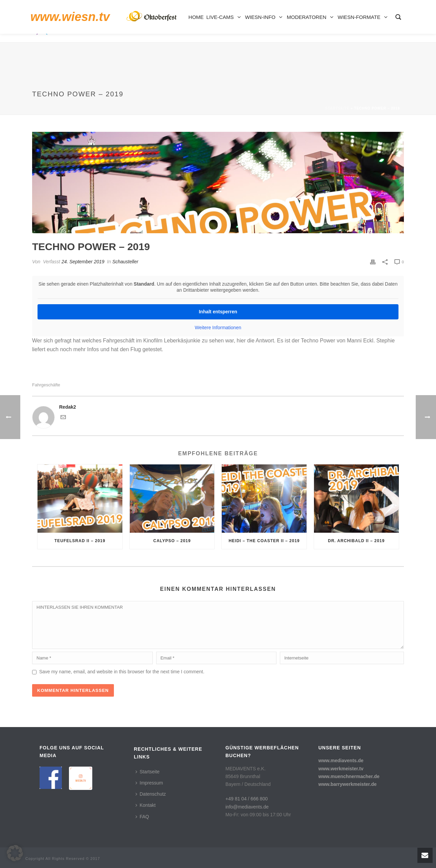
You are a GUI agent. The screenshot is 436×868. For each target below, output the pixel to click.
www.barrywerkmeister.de (347, 784)
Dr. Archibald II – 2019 (356, 541)
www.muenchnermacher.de (349, 776)
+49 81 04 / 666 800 (247, 799)
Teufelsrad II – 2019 (80, 541)
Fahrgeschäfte (46, 385)
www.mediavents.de (341, 761)
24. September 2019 (83, 262)
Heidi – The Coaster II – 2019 (264, 541)
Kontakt (146, 805)
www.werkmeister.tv (341, 769)
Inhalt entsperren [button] (218, 312)
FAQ (142, 817)
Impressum (149, 783)
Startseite (337, 108)
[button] (15, 853)
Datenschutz (151, 794)
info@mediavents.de (247, 807)
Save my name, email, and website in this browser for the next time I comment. (122, 672)
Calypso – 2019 (172, 541)
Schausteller (125, 262)
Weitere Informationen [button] (218, 328)
